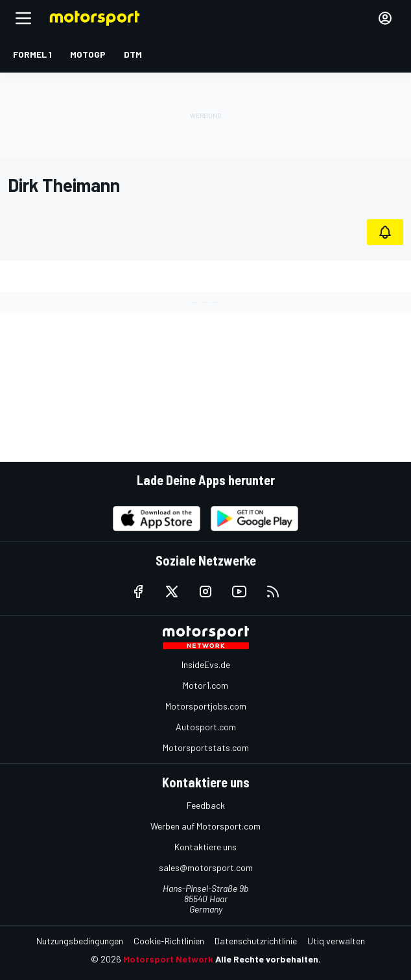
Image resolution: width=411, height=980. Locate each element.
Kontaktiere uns (205, 847)
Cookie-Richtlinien (169, 941)
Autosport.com (206, 727)
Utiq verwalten (336, 941)
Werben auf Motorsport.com (205, 826)
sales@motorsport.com (206, 867)
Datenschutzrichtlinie (256, 941)
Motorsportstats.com (206, 747)
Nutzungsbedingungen (80, 941)
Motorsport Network (168, 959)
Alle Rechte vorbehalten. (268, 959)
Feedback (206, 805)
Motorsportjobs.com (206, 706)
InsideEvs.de (206, 664)
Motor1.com (205, 685)
